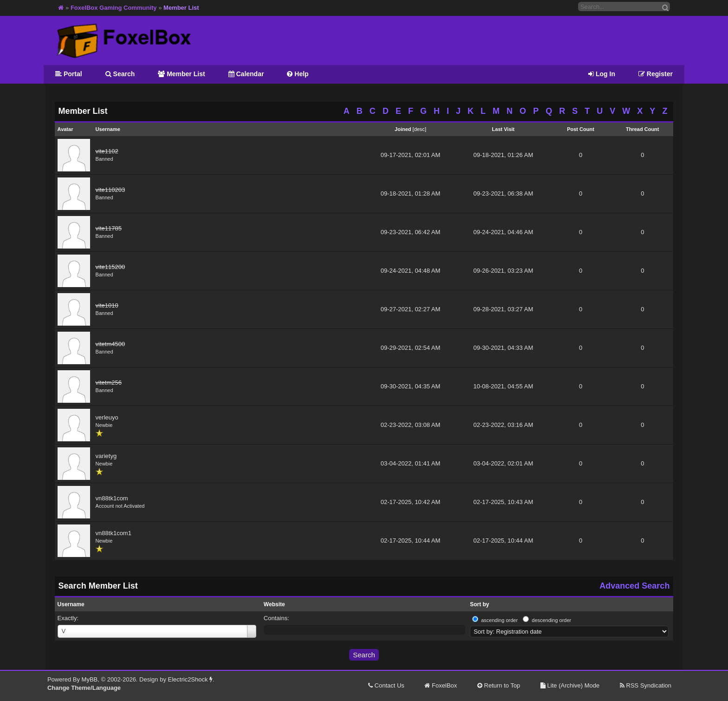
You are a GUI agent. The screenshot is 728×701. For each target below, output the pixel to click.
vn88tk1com (112, 498)
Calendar (246, 74)
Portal (69, 74)
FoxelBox (441, 685)
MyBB (90, 679)
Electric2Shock (191, 679)
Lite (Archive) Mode (570, 685)
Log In (602, 74)
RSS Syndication (646, 685)
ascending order (499, 620)
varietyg (106, 456)
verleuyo (107, 417)
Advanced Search (634, 586)
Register (656, 74)
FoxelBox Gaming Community (114, 8)
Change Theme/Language (84, 688)
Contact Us (386, 685)
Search (120, 74)
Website (274, 604)
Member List (181, 74)
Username (71, 604)
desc (419, 129)
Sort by (479, 604)
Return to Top (499, 685)
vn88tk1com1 (114, 533)
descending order (551, 620)
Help (298, 74)
